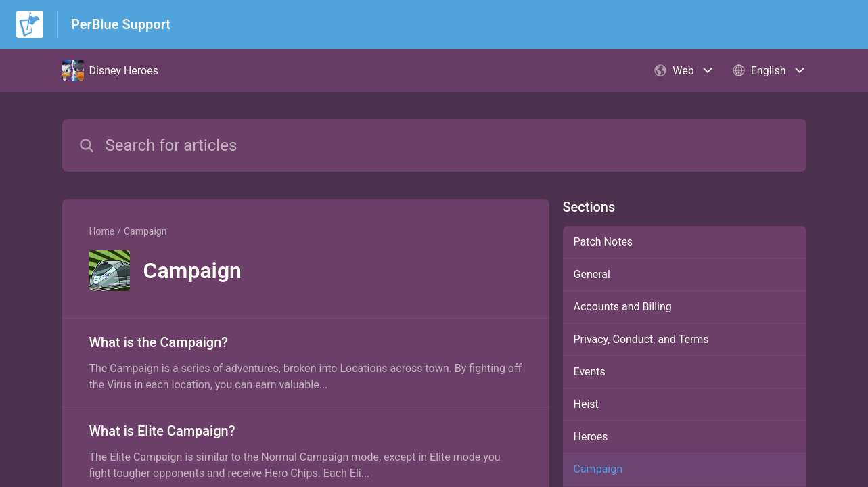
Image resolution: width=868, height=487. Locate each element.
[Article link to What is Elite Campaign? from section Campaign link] (306, 451)
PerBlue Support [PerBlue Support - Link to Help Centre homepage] (121, 24)
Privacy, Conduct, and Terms (641, 339)
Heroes (591, 437)
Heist (586, 404)
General (592, 274)
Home (102, 231)
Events (590, 372)
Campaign (145, 231)
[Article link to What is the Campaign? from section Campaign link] (306, 363)
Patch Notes (603, 242)
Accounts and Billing (623, 307)
